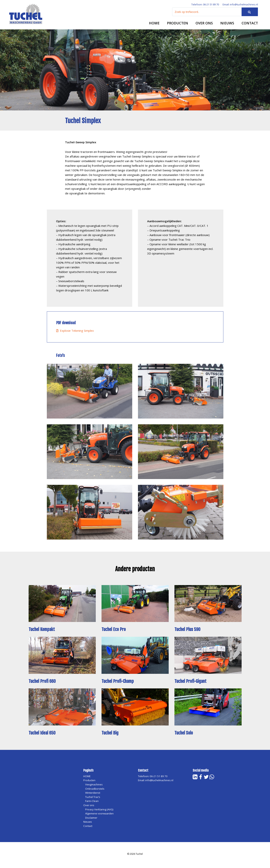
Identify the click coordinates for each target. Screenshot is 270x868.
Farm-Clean (92, 803)
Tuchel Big (111, 735)
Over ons (203, 25)
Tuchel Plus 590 (188, 632)
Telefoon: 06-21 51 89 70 (202, 6)
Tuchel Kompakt (43, 632)
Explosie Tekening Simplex (76, 333)
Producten (176, 25)
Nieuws (226, 25)
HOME (152, 25)
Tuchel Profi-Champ (119, 683)
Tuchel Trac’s (93, 799)
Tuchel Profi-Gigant (192, 683)
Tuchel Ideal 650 (43, 735)
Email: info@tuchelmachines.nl (240, 6)
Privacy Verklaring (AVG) (100, 812)
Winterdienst (93, 795)
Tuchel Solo (184, 735)
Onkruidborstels (95, 791)
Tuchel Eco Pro (114, 632)
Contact (249, 25)
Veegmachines (94, 787)
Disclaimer (92, 820)
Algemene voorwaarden (100, 816)
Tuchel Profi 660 (43, 683)
